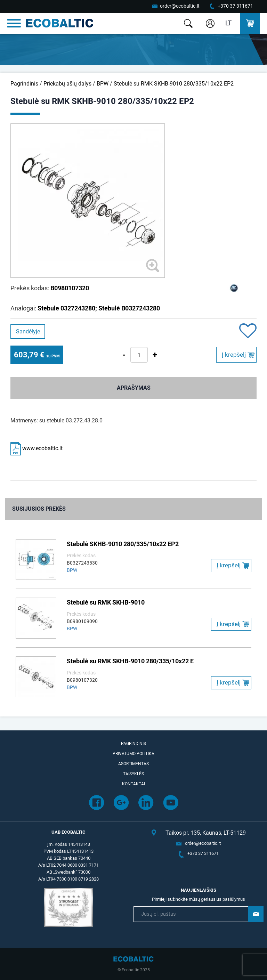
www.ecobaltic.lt (37, 448)
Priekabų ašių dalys (67, 84)
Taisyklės (133, 774)
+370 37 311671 (235, 6)
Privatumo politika (133, 754)
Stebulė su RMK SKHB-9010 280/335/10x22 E (130, 661)
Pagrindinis (24, 84)
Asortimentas (133, 764)
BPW (103, 84)
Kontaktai (133, 784)
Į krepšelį (234, 355)
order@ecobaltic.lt (180, 6)
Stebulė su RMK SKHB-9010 (106, 602)
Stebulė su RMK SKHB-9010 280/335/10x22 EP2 (174, 84)
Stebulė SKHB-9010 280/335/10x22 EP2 (123, 544)
